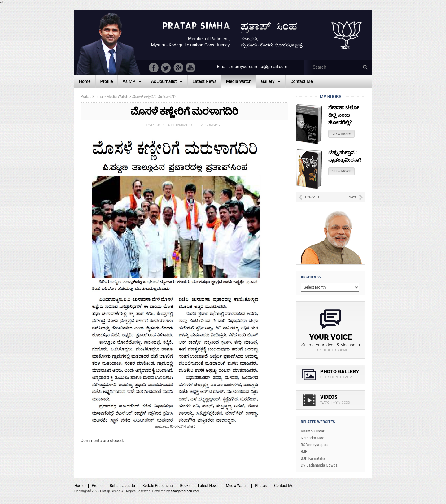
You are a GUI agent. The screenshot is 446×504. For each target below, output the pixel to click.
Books (185, 486)
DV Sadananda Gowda (319, 465)
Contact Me (284, 486)
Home (79, 486)
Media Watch (237, 486)
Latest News (208, 486)
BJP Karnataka (313, 458)
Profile (97, 486)
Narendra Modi (313, 438)
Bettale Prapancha (158, 486)
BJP (304, 452)
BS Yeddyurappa (314, 445)
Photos (261, 486)
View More (341, 134)
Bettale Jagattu (122, 486)
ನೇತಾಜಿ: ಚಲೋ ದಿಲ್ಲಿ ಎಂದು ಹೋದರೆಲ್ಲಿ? (344, 115)
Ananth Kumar (313, 431)
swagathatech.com (185, 491)
